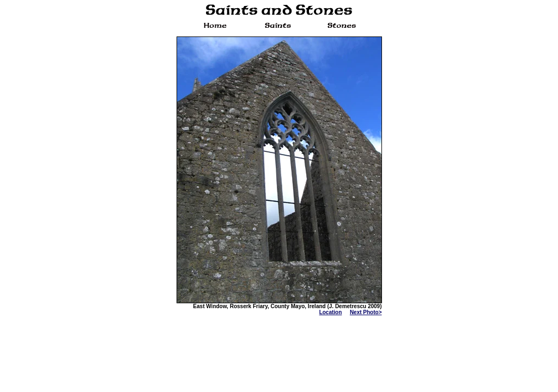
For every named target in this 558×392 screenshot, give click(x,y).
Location (331, 312)
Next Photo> (366, 312)
